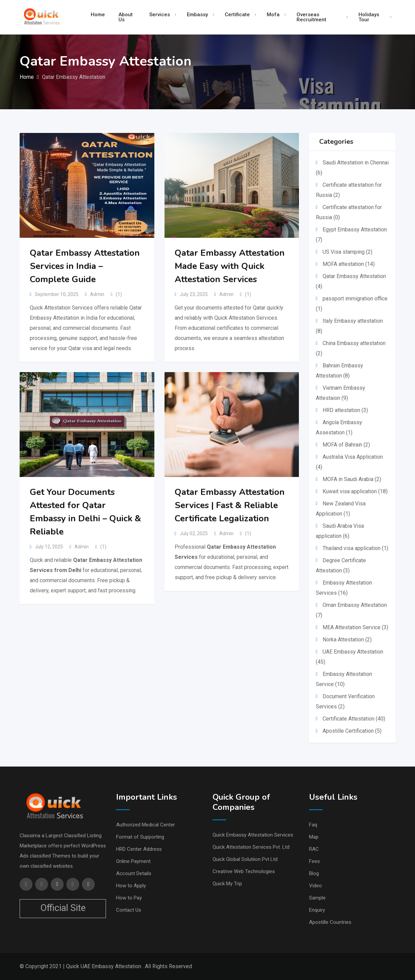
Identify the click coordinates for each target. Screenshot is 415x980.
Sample (317, 898)
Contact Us (129, 910)
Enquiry (317, 910)
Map (314, 837)
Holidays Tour (369, 17)
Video (315, 886)
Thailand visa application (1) (355, 548)
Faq (313, 825)
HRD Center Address (139, 849)
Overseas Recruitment (311, 17)
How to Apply (131, 886)
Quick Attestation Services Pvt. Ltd (251, 847)
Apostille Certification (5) (352, 731)
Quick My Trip (227, 884)
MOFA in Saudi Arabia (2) (352, 479)
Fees (314, 861)
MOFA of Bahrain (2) (346, 445)
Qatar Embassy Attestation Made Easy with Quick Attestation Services (230, 266)
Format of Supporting (140, 837)
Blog (314, 873)
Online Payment (133, 861)
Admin (97, 294)
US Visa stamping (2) (347, 252)
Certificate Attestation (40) (354, 719)
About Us (126, 17)
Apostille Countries (330, 922)
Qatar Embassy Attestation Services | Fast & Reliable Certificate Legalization (230, 505)
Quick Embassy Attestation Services (253, 835)
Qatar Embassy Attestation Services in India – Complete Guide (85, 266)
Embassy (197, 15)
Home (98, 15)
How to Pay (129, 898)
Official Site (63, 908)
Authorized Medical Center (146, 825)
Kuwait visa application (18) (355, 491)
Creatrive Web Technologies (244, 871)
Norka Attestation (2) (347, 640)
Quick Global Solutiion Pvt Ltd (245, 859)
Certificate (237, 15)
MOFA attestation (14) (349, 264)
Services (160, 15)
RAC (314, 849)
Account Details (134, 873)
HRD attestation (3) (345, 410)
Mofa (273, 15)
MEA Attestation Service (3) (355, 627)
